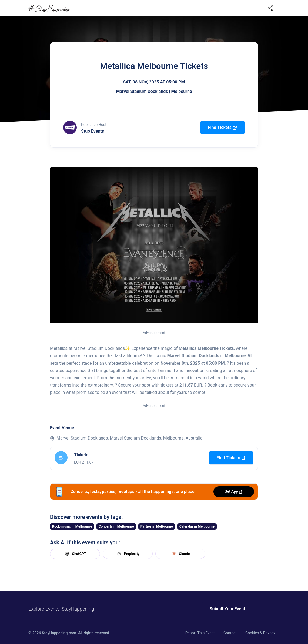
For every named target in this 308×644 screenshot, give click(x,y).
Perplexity (128, 554)
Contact (230, 633)
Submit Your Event (224, 609)
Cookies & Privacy (260, 633)
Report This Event (200, 633)
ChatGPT (75, 554)
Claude (180, 554)
